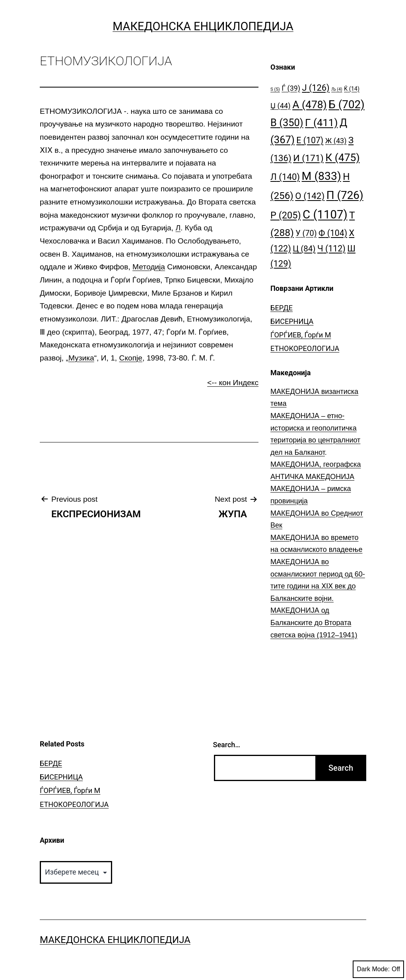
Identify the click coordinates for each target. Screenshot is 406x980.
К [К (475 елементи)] (342, 157)
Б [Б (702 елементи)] (347, 104)
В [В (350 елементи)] (287, 123)
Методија (149, 267)
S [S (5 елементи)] (275, 89)
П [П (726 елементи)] (345, 195)
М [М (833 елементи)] (321, 176)
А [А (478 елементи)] (310, 104)
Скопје (131, 358)
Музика (81, 358)
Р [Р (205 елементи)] (286, 215)
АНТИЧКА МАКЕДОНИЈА (312, 477)
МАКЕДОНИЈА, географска (316, 464)
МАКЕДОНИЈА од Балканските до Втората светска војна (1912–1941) (314, 622)
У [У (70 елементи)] (306, 233)
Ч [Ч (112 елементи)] (331, 248)
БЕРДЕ (282, 308)
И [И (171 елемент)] (308, 158)
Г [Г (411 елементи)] (321, 123)
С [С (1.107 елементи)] (325, 214)
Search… (227, 745)
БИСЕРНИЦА (292, 321)
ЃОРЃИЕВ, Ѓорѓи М (301, 335)
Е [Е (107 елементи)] (310, 140)
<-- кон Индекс (233, 383)
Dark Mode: (378, 969)
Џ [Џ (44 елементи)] (281, 106)
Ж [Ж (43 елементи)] (336, 141)
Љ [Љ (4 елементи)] (337, 89)
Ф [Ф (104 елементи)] (333, 233)
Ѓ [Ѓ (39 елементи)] (291, 88)
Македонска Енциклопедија (203, 26)
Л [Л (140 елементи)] (285, 177)
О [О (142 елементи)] (310, 196)
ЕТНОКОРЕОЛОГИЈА (305, 348)
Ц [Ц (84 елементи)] (304, 249)
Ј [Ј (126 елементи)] (316, 88)
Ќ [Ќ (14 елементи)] (352, 89)
